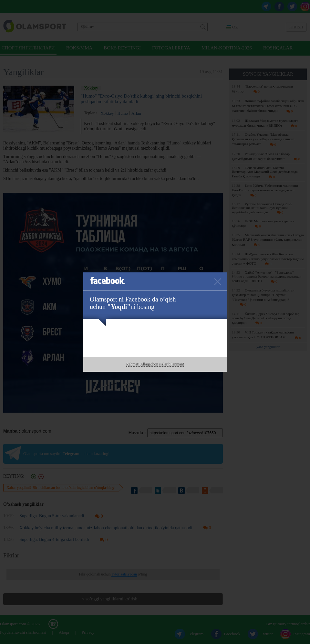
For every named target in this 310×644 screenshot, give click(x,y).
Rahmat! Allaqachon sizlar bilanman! (155, 364)
